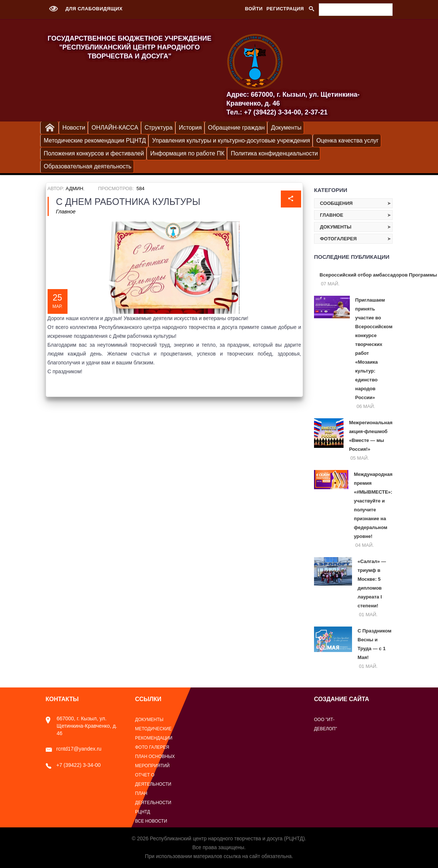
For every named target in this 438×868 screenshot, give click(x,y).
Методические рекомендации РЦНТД (95, 140)
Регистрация (285, 9)
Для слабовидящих (84, 9)
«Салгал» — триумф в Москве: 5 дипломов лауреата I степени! (372, 584)
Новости (74, 128)
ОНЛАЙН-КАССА (115, 128)
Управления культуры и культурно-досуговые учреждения (231, 140)
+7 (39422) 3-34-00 (73, 765)
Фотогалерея (338, 239)
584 (141, 188)
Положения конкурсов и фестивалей (94, 153)
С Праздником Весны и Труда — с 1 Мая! (375, 644)
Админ (74, 188)
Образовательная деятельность (88, 166)
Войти (254, 9)
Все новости (151, 821)
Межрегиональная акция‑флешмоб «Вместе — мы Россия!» (371, 436)
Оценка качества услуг (347, 140)
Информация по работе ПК (187, 153)
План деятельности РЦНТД (153, 803)
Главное (66, 212)
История (190, 128)
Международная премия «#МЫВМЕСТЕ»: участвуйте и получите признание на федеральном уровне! (373, 505)
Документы (286, 128)
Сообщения (336, 203)
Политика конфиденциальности (274, 153)
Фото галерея (152, 747)
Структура (159, 128)
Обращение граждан (237, 128)
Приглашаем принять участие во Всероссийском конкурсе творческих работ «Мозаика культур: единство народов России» (374, 349)
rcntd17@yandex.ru (74, 749)
